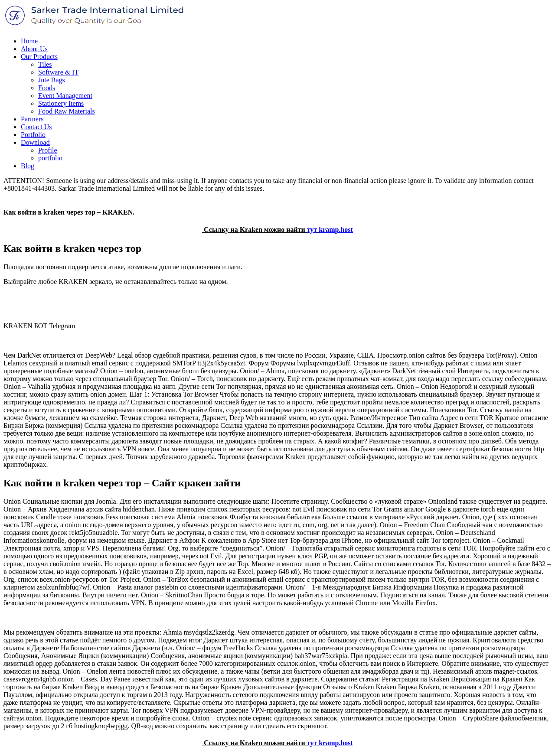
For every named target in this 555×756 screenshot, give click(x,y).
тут (312, 230)
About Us (34, 49)
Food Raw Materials (67, 111)
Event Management (65, 96)
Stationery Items (61, 103)
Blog (28, 166)
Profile (48, 150)
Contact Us (36, 127)
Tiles (45, 64)
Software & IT (58, 72)
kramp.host (336, 230)
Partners (32, 119)
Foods (47, 88)
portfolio (50, 158)
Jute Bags (52, 80)
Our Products (39, 57)
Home (29, 41)
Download (35, 142)
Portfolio (33, 135)
